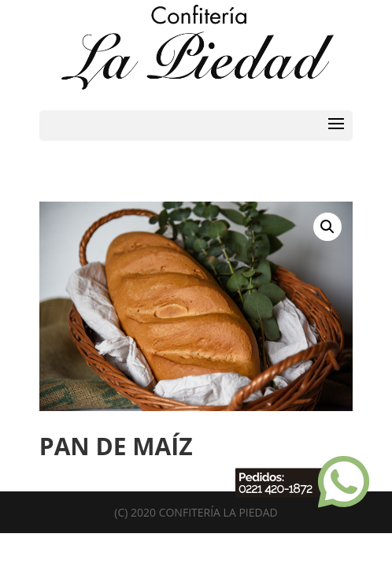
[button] (327, 227)
